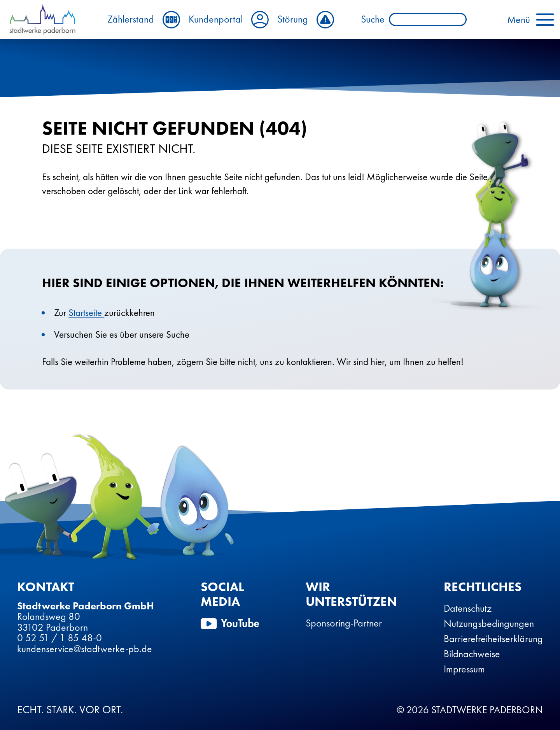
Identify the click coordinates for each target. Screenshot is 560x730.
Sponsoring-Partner (344, 623)
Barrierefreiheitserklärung (493, 639)
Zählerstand (149, 20)
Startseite (86, 313)
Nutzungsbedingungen (489, 623)
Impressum (464, 669)
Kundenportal (234, 20)
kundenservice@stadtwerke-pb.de (85, 649)
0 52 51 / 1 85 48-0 (59, 638)
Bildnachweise (472, 654)
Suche (368, 19)
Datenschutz (468, 608)
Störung (311, 20)
